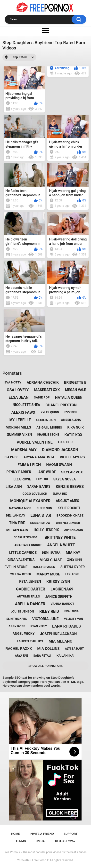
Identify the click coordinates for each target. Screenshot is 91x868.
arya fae (21, 656)
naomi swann (59, 465)
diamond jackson (60, 450)
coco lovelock (35, 494)
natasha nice (20, 508)
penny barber (19, 472)
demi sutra (51, 553)
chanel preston (61, 405)
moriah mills (18, 427)
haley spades (44, 567)
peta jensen (30, 581)
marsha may (24, 450)
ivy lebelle (20, 420)
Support (71, 834)
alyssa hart (74, 649)
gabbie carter (31, 589)
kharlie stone (48, 435)
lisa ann (14, 487)
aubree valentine (35, 442)
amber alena (71, 420)
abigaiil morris (49, 427)
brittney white (60, 538)
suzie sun (44, 508)
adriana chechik (43, 382)
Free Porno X (40, 860)
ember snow (40, 523)
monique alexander (30, 501)
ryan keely (39, 626)
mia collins (48, 649)
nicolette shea (26, 405)
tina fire (17, 523)
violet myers (72, 457)
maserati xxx (47, 390)
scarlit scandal (27, 537)
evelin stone (16, 567)
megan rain (17, 530)
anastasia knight (28, 545)
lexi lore (72, 574)
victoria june (45, 619)
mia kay (73, 553)
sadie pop (42, 397)
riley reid (49, 611)
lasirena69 (62, 589)
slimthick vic (17, 619)
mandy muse (48, 574)
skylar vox (72, 472)
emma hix (60, 494)
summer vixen (20, 435)
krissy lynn (58, 582)
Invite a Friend (42, 834)
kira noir (75, 427)
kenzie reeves (70, 487)
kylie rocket (69, 508)
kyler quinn (50, 412)
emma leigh (29, 465)
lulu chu (65, 442)
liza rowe (22, 479)
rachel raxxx (19, 649)
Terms (21, 841)
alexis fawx (23, 412)
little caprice (23, 553)
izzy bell (71, 412)
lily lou (42, 479)
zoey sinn (74, 560)
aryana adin (74, 530)
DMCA (40, 841)
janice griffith (59, 597)
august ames (67, 501)
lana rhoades (66, 626)
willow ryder (21, 574)
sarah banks (39, 486)
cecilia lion (46, 420)
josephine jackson (58, 634)
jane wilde (46, 472)
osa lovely (18, 390)
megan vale (75, 390)
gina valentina (21, 560)
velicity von (74, 619)
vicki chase (51, 560)
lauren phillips (30, 641)
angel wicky (24, 634)
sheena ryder (73, 567)
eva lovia (71, 611)
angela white (61, 545)
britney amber (68, 523)
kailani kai (66, 656)
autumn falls (28, 596)
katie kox (74, 435)
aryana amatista (39, 457)
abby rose (17, 626)
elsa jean (18, 397)
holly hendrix (46, 530)
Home (15, 834)
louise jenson (22, 611)
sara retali (42, 656)
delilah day (16, 515)
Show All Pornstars (45, 666)
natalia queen (69, 398)
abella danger (30, 604)
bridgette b (75, 382)
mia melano (60, 641)
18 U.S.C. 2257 (65, 841)
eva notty (13, 382)
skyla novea (65, 479)
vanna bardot (63, 604)
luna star (41, 515)
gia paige (11, 457)
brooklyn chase (70, 515)
